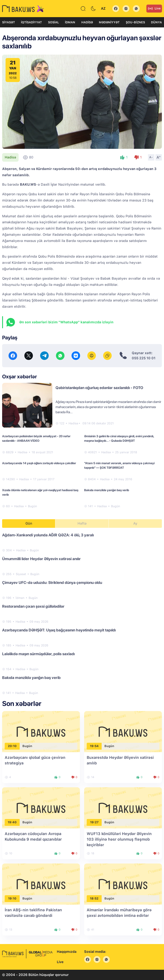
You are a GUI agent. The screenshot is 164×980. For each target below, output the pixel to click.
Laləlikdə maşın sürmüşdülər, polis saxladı (38, 654)
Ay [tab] (135, 523)
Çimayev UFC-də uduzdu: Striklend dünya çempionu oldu (52, 582)
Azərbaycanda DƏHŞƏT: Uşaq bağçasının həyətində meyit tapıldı (59, 630)
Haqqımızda (67, 952)
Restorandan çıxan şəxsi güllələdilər (33, 606)
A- (151, 157)
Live (154, 9)
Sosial (53, 22)
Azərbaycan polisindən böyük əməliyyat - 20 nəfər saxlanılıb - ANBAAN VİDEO (36, 438)
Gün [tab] (29, 523)
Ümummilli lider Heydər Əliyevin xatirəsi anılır (41, 559)
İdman (70, 22)
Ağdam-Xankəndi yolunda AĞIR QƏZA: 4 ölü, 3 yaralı (48, 535)
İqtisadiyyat (31, 22)
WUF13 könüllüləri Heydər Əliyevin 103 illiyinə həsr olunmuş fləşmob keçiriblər (119, 839)
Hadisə (87, 22)
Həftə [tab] (82, 523)
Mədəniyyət (109, 22)
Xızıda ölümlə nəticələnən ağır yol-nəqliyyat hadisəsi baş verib (40, 492)
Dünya (156, 22)
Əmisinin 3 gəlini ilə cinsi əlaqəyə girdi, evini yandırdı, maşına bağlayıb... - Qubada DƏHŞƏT (119, 438)
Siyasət (9, 22)
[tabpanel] (82, 614)
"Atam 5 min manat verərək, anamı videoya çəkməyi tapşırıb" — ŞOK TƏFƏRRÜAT (119, 465)
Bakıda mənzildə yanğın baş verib (107, 490)
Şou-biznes (135, 22)
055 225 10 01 (144, 358)
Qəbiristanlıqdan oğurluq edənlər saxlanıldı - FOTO (99, 388)
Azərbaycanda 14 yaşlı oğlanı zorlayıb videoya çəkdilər (39, 463)
